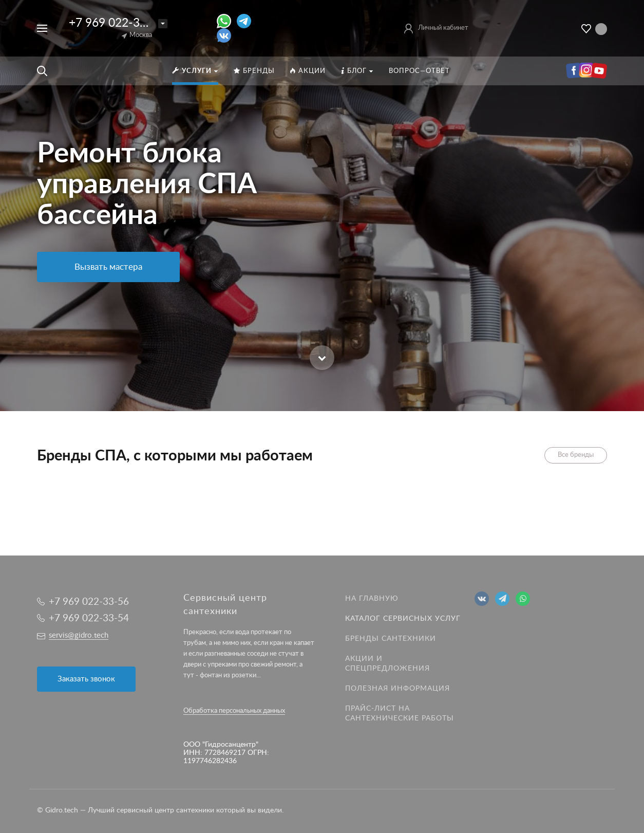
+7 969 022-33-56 (117, 23)
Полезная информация (397, 689)
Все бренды (576, 455)
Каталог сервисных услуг (403, 619)
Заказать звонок (86, 679)
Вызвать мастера (108, 267)
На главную (372, 599)
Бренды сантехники (391, 639)
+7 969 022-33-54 (89, 618)
